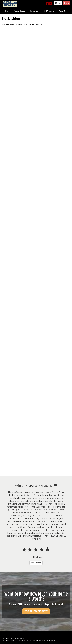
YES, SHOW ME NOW (36, 611)
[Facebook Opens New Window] (47, 3)
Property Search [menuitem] (19, 11)
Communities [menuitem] (34, 11)
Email (58, 3)
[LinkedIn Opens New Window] (50, 3)
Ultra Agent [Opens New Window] (52, 640)
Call (66, 3)
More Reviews (36, 563)
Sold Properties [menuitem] (49, 11)
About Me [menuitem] (62, 11)
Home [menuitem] (7, 11)
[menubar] (35, 11)
